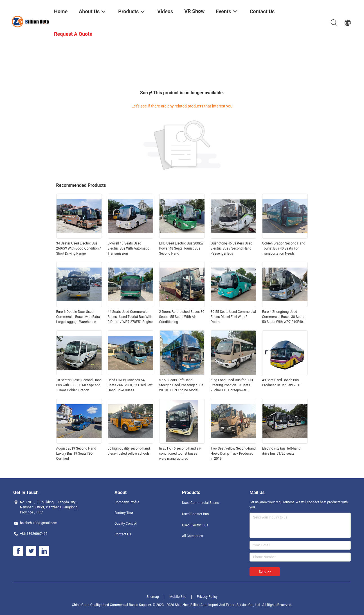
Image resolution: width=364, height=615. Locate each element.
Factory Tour (124, 513)
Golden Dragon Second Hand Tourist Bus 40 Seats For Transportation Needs (284, 248)
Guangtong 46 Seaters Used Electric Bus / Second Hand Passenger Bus (232, 248)
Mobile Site (178, 597)
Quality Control (126, 524)
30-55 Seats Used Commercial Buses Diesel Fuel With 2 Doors (233, 317)
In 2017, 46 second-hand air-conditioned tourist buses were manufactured (180, 454)
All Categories (192, 536)
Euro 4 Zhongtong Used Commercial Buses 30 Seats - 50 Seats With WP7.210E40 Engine (284, 317)
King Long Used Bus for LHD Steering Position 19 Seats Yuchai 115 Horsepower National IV (232, 385)
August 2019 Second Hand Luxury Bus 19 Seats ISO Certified (76, 454)
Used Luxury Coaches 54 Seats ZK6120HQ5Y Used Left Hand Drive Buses (130, 385)
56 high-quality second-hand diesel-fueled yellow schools (129, 451)
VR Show (194, 11)
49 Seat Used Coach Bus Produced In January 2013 (282, 383)
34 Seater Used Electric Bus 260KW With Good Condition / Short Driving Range (79, 248)
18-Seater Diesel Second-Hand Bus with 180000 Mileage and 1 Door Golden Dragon (79, 385)
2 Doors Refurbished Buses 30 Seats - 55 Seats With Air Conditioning (182, 317)
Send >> (265, 572)
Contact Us (123, 534)
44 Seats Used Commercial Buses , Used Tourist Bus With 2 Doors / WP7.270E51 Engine (130, 317)
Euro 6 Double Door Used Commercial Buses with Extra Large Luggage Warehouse (78, 317)
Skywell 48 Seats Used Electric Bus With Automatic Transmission (129, 248)
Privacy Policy (207, 597)
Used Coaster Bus (195, 514)
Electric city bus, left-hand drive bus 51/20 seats (281, 451)
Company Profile (127, 502)
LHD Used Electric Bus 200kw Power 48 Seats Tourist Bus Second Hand (181, 248)
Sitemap (153, 597)
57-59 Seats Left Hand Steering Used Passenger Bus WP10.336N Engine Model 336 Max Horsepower (181, 385)
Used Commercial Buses (200, 503)
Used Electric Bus (195, 525)
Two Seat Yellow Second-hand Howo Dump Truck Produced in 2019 (233, 454)
